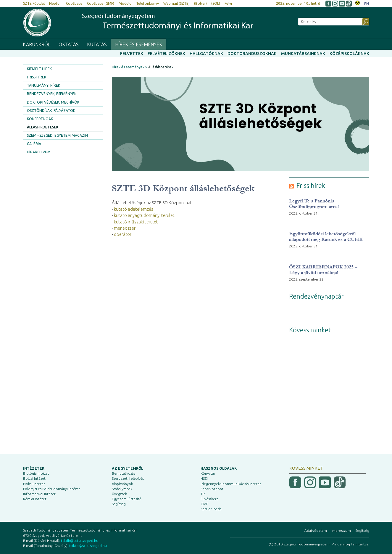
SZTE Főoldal (34, 3)
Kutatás (97, 44)
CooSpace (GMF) (101, 3)
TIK (203, 494)
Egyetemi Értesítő (127, 499)
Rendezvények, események (52, 94)
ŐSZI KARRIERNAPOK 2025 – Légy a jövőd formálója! (323, 270)
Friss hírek (37, 77)
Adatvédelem (316, 530)
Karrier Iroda (211, 509)
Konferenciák (40, 119)
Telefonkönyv (147, 3)
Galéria (34, 144)
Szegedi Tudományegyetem (168, 22)
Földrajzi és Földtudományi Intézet (52, 489)
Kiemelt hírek (39, 69)
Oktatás (69, 44)
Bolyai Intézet (34, 478)
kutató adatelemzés (134, 209)
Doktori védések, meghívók (53, 102)
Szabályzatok (122, 489)
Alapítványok (122, 484)
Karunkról (37, 44)
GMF (204, 504)
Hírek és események (139, 44)
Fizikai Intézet (34, 484)
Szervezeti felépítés (128, 478)
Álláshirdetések (43, 127)
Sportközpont (212, 489)
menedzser (125, 228)
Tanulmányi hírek (43, 85)
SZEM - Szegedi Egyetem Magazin (57, 135)
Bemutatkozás (124, 473)
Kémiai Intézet (35, 499)
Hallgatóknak (206, 54)
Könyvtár (208, 473)
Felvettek (132, 54)
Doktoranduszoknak (252, 54)
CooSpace (74, 3)
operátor (123, 234)
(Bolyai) (200, 3)
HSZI (204, 478)
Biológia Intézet (36, 473)
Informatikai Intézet (39, 494)
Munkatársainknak (303, 54)
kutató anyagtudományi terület (144, 215)
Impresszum (341, 530)
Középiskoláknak (349, 54)
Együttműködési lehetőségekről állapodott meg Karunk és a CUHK (326, 236)
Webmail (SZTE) (176, 3)
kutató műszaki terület (136, 222)
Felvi (228, 3)
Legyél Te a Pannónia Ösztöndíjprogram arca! (314, 204)
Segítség (119, 504)
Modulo (125, 3)
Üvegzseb (120, 494)
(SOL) (216, 3)
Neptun (55, 3)
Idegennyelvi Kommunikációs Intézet (231, 484)
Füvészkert (209, 499)
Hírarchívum (39, 152)
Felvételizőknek (166, 54)
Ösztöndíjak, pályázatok (51, 111)
